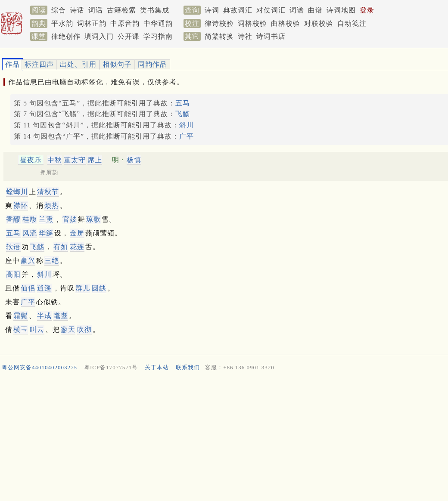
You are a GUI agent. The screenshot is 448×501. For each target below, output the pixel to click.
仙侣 (28, 288)
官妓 (70, 219)
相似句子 (117, 64)
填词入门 (99, 36)
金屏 (77, 233)
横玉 (21, 329)
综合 (59, 10)
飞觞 (183, 114)
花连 (77, 247)
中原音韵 (125, 23)
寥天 (68, 329)
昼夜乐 (31, 160)
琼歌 (93, 219)
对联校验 (319, 23)
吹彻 (84, 329)
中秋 (55, 160)
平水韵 (62, 23)
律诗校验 (219, 23)
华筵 (46, 233)
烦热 (52, 206)
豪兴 (28, 261)
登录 (367, 10)
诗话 (77, 10)
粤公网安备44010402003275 (39, 367)
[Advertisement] (221, 438)
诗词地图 (341, 10)
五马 (183, 103)
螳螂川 (17, 192)
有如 (61, 247)
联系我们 (188, 367)
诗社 (245, 36)
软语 (13, 247)
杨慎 (134, 160)
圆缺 (99, 288)
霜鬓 (21, 316)
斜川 (187, 125)
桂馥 (30, 219)
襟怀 (21, 206)
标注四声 (39, 64)
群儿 (83, 288)
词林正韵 (92, 23)
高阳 (13, 274)
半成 (44, 316)
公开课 (129, 36)
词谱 (297, 10)
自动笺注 (352, 23)
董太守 (75, 160)
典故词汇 (238, 10)
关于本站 (157, 367)
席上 (95, 160)
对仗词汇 (271, 10)
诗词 (212, 10)
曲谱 (315, 10)
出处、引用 (78, 64)
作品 (12, 64)
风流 (30, 233)
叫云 (37, 329)
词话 (96, 10)
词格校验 (252, 23)
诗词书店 (271, 36)
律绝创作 (66, 36)
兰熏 (46, 219)
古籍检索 (121, 10)
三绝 (52, 261)
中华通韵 (158, 23)
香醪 (13, 219)
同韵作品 (152, 64)
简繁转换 (219, 36)
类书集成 (155, 10)
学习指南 (158, 36)
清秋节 (48, 192)
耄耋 (61, 316)
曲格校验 (286, 23)
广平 (187, 136)
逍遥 (44, 288)
